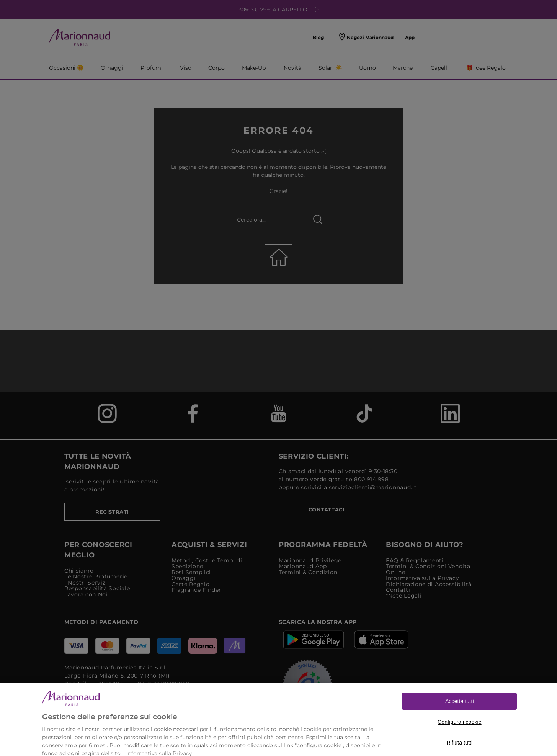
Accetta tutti (460, 709)
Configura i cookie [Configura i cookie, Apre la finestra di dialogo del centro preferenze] (460, 729)
